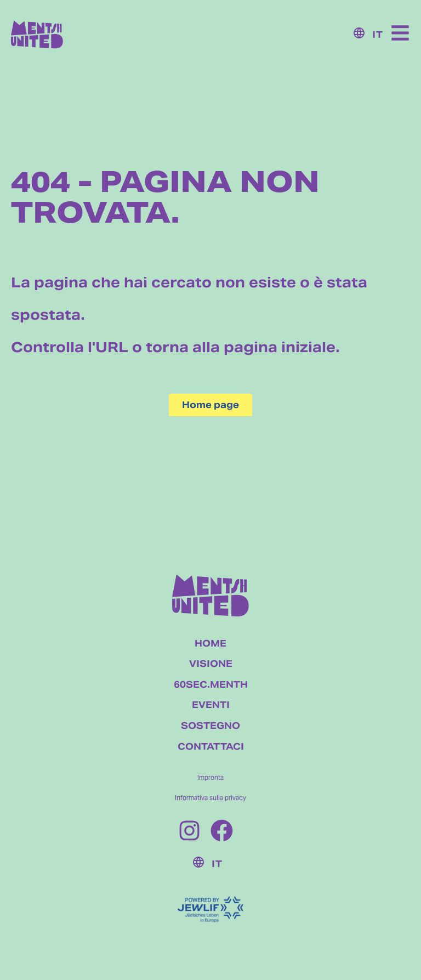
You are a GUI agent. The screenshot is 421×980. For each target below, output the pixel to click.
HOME (210, 644)
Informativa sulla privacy (210, 798)
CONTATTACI (211, 747)
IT (378, 35)
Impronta (210, 777)
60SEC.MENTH (211, 685)
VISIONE (211, 664)
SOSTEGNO (210, 726)
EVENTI (211, 705)
